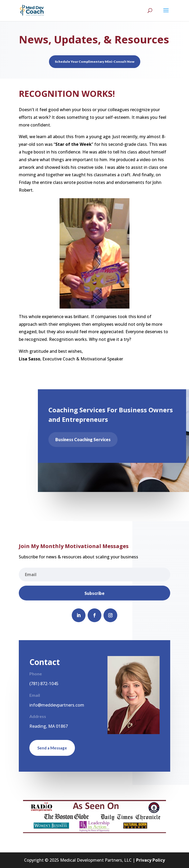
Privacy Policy (150, 860)
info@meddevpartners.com (57, 705)
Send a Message (52, 748)
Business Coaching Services (86, 439)
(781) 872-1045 (44, 684)
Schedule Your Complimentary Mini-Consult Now (95, 62)
